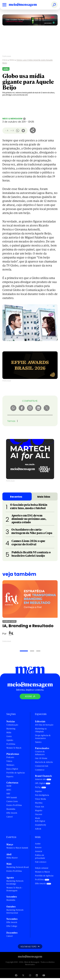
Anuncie (39, 851)
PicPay (38, 787)
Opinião (10, 740)
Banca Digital (12, 769)
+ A (12, 130)
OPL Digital (40, 783)
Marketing (11, 729)
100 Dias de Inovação (44, 725)
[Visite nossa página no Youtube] (44, 975)
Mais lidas (44, 497)
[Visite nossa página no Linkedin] (37, 975)
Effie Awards (12, 813)
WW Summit (12, 798)
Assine (38, 844)
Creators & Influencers (40, 753)
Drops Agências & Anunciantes (43, 737)
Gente (9, 736)
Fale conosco (41, 862)
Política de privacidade (40, 857)
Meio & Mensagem (12, 119)
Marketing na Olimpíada (41, 730)
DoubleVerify (41, 825)
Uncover (39, 814)
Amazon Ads (40, 779)
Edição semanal (42, 868)
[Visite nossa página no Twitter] (23, 975)
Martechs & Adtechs (44, 762)
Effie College (12, 926)
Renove (38, 847)
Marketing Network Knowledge (15, 882)
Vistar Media (40, 799)
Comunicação (12, 725)
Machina (39, 803)
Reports (10, 777)
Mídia (12, 60)
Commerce (40, 770)
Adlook (38, 829)
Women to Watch (42, 872)
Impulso (38, 791)
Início (5, 60)
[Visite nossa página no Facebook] (16, 975)
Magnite (39, 810)
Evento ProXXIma (14, 805)
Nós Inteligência (42, 795)
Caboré (10, 817)
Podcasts (10, 757)
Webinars (10, 765)
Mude (38, 818)
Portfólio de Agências (16, 773)
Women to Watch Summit (17, 848)
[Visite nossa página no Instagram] (30, 975)
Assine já (30, 696)
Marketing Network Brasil (18, 867)
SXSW (9, 786)
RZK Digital (40, 821)
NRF (8, 794)
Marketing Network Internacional (15, 911)
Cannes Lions (12, 801)
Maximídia (11, 809)
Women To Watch (14, 748)
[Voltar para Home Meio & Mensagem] (26, 5)
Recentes (16, 497)
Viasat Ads (40, 807)
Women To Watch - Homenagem (14, 889)
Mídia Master (12, 858)
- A (7, 130)
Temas (11, 421)
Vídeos (9, 761)
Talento (38, 742)
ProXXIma (11, 744)
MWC (9, 790)
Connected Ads (42, 766)
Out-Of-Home (41, 758)
